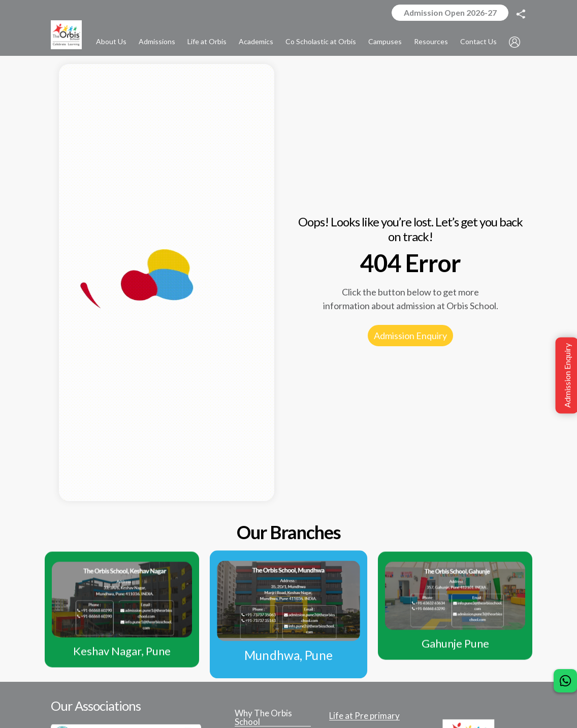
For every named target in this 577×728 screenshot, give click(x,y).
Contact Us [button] (478, 42)
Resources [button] (431, 42)
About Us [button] (111, 42)
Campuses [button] (385, 42)
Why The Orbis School (263, 719)
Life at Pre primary (364, 717)
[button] (515, 42)
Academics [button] (256, 42)
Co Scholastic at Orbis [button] (321, 42)
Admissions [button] (157, 42)
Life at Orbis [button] (207, 42)
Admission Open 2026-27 (448, 13)
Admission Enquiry (410, 337)
